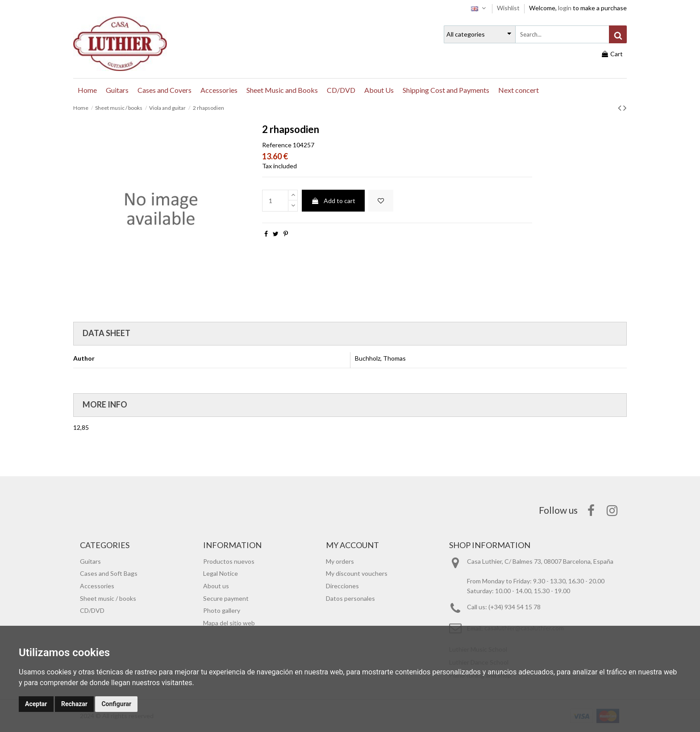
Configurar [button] (116, 704)
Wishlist (509, 8)
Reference (277, 145)
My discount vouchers (357, 573)
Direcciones (342, 586)
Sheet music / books (108, 598)
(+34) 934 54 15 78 (515, 607)
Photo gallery (222, 610)
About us (216, 586)
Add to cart (333, 201)
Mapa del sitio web (229, 623)
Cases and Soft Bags (109, 573)
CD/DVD (92, 610)
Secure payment (226, 598)
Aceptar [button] (36, 704)
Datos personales (350, 598)
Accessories (97, 586)
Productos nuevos (229, 561)
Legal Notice (221, 573)
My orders (340, 561)
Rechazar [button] (74, 704)
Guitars (90, 561)
